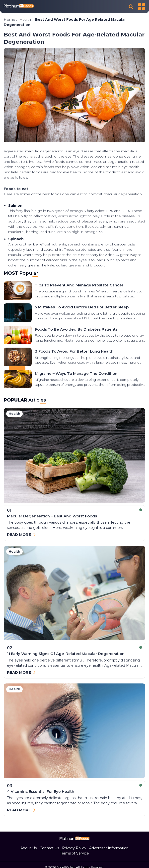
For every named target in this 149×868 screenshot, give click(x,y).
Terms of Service (74, 853)
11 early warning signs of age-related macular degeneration (66, 654)
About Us (29, 848)
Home (9, 19)
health (25, 19)
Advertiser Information (109, 848)
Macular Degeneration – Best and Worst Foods (52, 516)
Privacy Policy (74, 848)
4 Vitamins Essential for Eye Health (41, 791)
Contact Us (49, 848)
